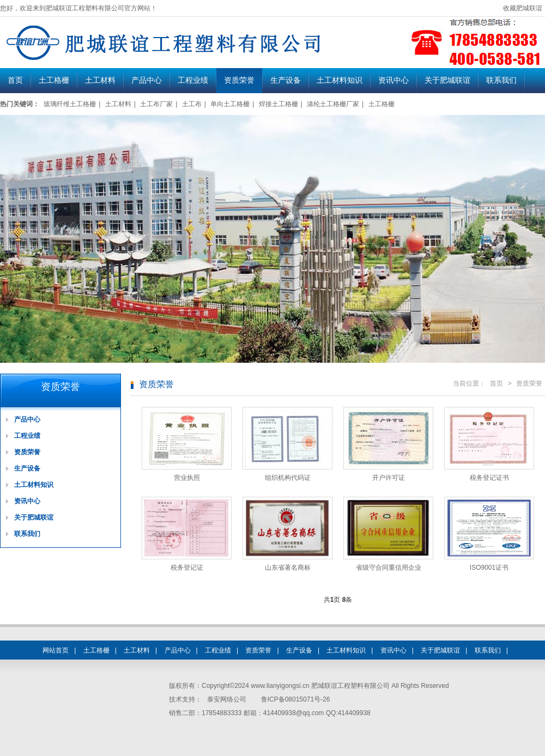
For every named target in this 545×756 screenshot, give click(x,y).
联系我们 (501, 80)
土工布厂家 (156, 104)
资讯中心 (393, 80)
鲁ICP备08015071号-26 (296, 699)
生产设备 (286, 80)
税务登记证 (187, 568)
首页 (15, 80)
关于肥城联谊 (447, 80)
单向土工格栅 (230, 104)
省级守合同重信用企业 (389, 568)
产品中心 (147, 80)
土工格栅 (54, 80)
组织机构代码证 (288, 478)
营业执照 (187, 478)
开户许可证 (389, 478)
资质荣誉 (239, 80)
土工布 (192, 104)
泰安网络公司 (227, 699)
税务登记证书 (489, 478)
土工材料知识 (340, 80)
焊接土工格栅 (278, 104)
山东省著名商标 (288, 568)
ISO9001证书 (489, 568)
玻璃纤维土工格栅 (70, 104)
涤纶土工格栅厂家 (333, 104)
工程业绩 (193, 80)
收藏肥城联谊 (523, 8)
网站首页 (56, 650)
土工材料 (100, 80)
